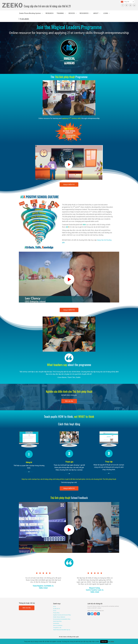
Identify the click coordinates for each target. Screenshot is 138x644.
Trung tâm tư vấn (57, 628)
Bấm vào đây (69, 401)
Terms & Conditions (58, 626)
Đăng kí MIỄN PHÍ (69, 184)
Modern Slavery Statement (59, 617)
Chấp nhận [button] (104, 642)
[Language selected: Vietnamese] (127, 2)
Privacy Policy (56, 613)
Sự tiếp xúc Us (57, 609)
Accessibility (56, 623)
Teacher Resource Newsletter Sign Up (62, 630)
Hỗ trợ (55, 611)
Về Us (55, 606)
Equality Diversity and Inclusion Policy (62, 615)
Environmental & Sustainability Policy (62, 619)
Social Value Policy (57, 621)
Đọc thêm (111, 642)
